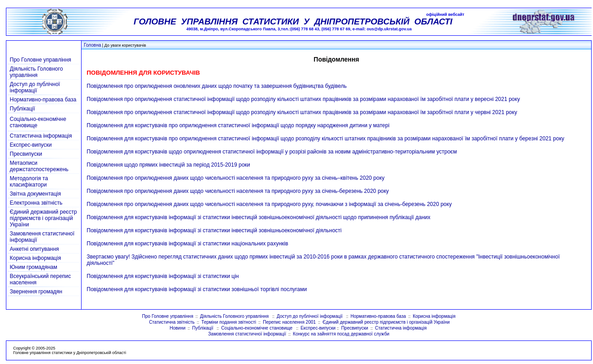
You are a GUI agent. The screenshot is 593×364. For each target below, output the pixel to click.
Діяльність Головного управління (36, 72)
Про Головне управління (41, 60)
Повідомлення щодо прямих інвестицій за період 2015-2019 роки (168, 165)
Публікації (23, 109)
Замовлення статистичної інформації (247, 334)
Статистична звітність (172, 322)
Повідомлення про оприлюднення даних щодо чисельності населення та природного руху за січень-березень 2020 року (238, 191)
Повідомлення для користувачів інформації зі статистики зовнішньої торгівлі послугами (197, 289)
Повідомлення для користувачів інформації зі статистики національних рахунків (187, 244)
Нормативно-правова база (43, 100)
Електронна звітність (36, 203)
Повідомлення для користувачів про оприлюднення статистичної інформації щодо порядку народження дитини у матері (238, 125)
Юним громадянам (34, 267)
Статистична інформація (41, 136)
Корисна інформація (36, 258)
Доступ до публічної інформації (35, 87)
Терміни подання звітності (229, 322)
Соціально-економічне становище (257, 328)
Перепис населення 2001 (289, 322)
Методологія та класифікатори (29, 182)
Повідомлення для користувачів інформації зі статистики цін (163, 276)
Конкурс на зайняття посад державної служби (341, 334)
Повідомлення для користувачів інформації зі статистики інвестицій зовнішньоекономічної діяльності (214, 230)
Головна (92, 45)
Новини (177, 328)
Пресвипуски (26, 154)
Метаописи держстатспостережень (39, 166)
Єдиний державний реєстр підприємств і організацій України (43, 218)
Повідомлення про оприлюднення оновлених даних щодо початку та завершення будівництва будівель (217, 86)
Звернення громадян (36, 292)
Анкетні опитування (35, 249)
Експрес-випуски (31, 145)
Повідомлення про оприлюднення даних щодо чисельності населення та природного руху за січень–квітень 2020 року (236, 178)
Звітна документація (36, 194)
